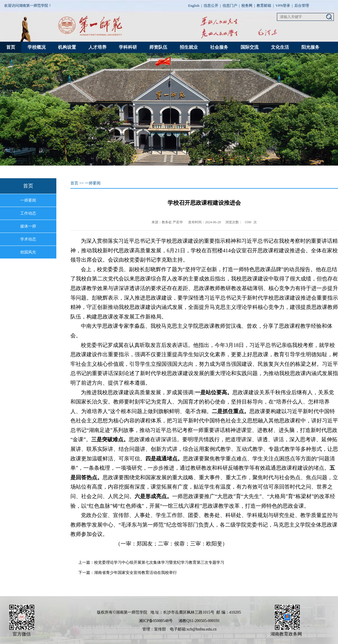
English (194, 5)
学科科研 (128, 47)
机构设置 (67, 47)
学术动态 (28, 239)
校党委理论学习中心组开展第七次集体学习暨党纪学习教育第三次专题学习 (159, 562)
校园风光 (28, 252)
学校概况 (37, 47)
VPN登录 (283, 5)
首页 (11, 47)
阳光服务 (310, 47)
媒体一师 (28, 226)
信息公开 (211, 5)
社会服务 (219, 47)
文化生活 (280, 47)
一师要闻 (28, 200)
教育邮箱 (264, 5)
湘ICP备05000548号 (156, 621)
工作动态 (28, 213)
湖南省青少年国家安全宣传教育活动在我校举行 (135, 573)
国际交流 (250, 47)
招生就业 (189, 47)
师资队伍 (158, 47)
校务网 (247, 5)
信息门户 (230, 5)
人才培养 (97, 47)
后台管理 (302, 5)
